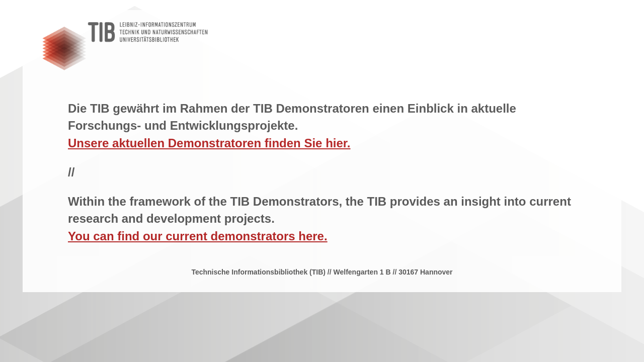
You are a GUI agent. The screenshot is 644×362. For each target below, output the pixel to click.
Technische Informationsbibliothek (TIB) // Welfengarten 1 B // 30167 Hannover (322, 272)
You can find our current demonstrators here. (198, 236)
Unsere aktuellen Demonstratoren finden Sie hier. (209, 143)
